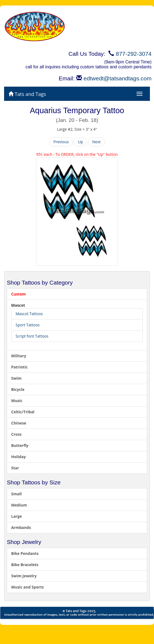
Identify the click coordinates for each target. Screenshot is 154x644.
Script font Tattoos (32, 336)
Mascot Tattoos (29, 314)
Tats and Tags (27, 94)
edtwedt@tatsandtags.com (118, 78)
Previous (61, 142)
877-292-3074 (134, 54)
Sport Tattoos (28, 325)
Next (97, 142)
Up (80, 142)
